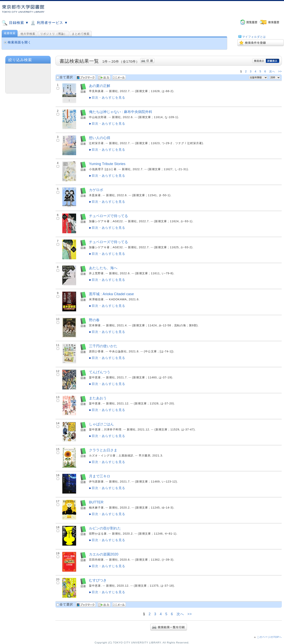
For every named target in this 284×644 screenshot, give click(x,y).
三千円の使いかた (103, 346)
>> (280, 71)
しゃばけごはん (101, 424)
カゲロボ (96, 190)
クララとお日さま (103, 450)
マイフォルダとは (254, 37)
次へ (272, 71)
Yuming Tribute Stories (107, 164)
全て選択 (66, 77)
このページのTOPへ (269, 637)
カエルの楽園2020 (104, 554)
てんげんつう (100, 372)
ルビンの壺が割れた (105, 528)
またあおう (98, 398)
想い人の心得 (100, 138)
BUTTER (96, 502)
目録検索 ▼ (15, 23)
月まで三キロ (100, 476)
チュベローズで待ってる (108, 216)
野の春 (94, 320)
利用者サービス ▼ (49, 23)
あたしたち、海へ (103, 268)
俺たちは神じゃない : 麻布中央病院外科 (121, 112)
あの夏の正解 (100, 86)
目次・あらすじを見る (108, 98)
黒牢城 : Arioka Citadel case (111, 294)
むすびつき (98, 580)
